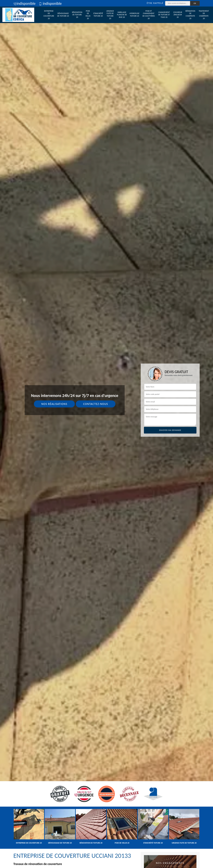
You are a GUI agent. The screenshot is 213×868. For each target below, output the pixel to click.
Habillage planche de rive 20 (122, 15)
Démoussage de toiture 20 (63, 15)
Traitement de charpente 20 (204, 15)
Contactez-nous (96, 404)
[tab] (106, 434)
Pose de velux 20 (88, 15)
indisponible (24, 3)
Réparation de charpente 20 (190, 15)
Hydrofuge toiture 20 (135, 15)
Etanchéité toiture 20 (98, 15)
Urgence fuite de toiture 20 (110, 15)
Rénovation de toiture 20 (77, 15)
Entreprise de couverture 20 (49, 15)
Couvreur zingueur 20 (178, 15)
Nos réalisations (54, 404)
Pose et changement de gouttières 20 (149, 15)
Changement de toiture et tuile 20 (164, 15)
